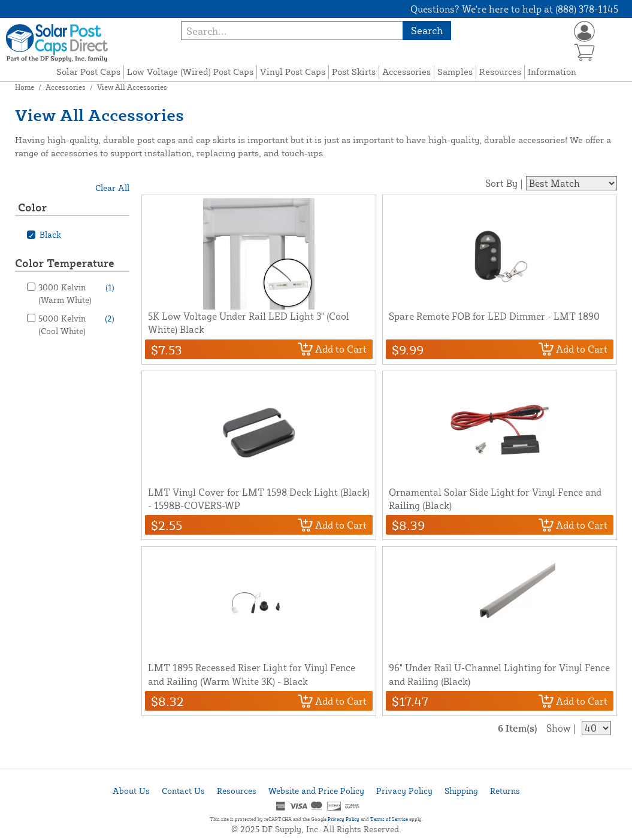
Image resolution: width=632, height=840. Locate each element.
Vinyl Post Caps (293, 72)
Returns (505, 791)
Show (559, 728)
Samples (455, 72)
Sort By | (504, 183)
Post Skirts (354, 72)
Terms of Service (389, 819)
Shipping (461, 791)
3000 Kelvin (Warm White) (76, 293)
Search (427, 30)
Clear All (112, 188)
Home (25, 87)
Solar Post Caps (88, 72)
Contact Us (183, 791)
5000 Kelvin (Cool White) (76, 324)
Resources (500, 72)
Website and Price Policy (316, 791)
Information (552, 72)
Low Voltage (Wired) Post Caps (190, 72)
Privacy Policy (404, 791)
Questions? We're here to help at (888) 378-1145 (514, 9)
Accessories (406, 72)
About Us (131, 791)
